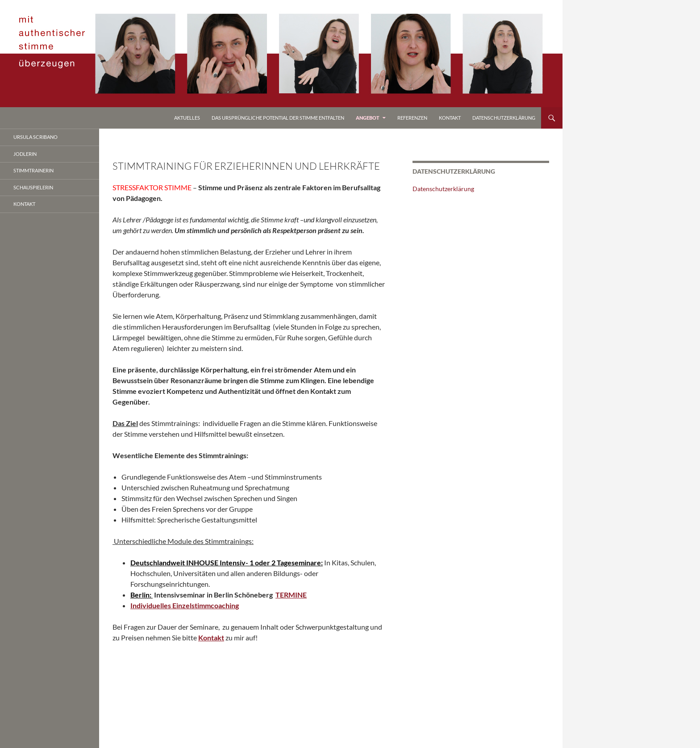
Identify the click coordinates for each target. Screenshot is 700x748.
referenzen (412, 118)
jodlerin (25, 154)
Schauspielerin (33, 187)
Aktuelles (187, 118)
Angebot (368, 118)
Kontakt (450, 118)
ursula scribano (35, 137)
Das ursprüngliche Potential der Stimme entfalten (278, 118)
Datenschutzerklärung (504, 118)
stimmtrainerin (33, 170)
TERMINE (291, 595)
